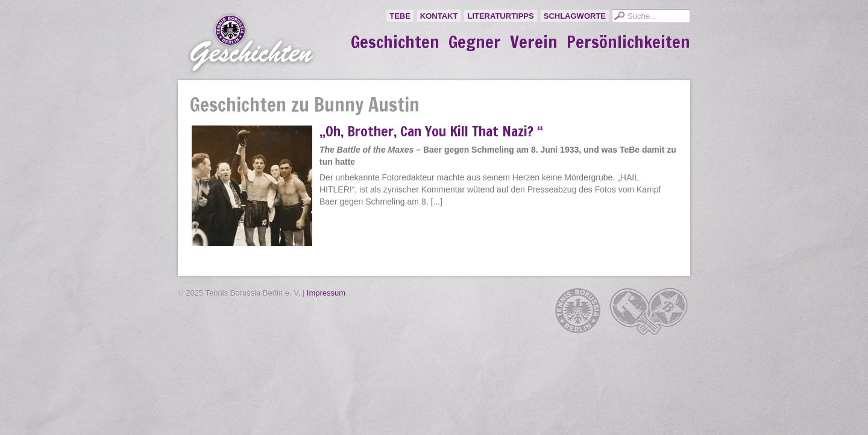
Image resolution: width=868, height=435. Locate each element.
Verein (534, 42)
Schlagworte (575, 16)
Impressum (326, 293)
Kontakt (439, 16)
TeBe (400, 16)
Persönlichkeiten (628, 42)
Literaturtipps (500, 16)
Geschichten (395, 42)
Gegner (475, 42)
